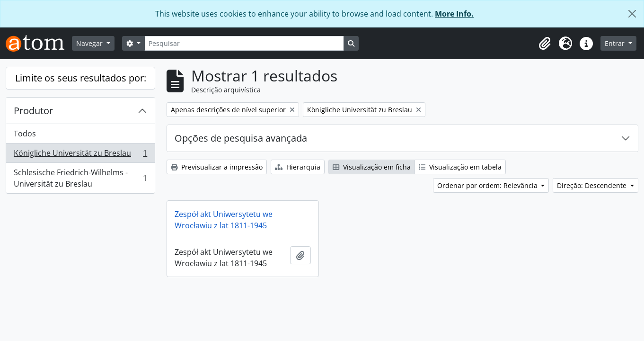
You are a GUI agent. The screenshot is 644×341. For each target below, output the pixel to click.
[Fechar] (632, 14)
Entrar (616, 43)
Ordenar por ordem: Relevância (488, 185)
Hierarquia (298, 167)
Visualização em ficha (372, 167)
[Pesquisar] (244, 43)
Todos (25, 134)
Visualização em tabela (460, 167)
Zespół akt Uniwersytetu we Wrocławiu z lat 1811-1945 (224, 220)
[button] (545, 44)
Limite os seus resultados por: (81, 78)
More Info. (454, 14)
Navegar (90, 43)
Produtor (33, 111)
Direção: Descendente (593, 185)
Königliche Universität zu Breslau (80, 155)
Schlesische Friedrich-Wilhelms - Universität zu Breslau (80, 178)
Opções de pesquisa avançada (241, 138)
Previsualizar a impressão (217, 167)
